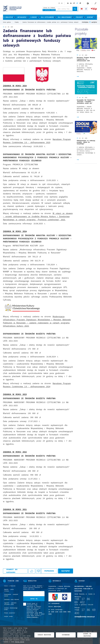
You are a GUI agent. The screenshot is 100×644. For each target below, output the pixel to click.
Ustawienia (66, 635)
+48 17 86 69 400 (85, 611)
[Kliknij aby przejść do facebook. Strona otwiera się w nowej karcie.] (86, 9)
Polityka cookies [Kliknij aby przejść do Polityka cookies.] (8, 617)
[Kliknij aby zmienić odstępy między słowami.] (77, 4)
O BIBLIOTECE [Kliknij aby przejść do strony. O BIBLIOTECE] (8, 17)
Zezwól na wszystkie (87, 635)
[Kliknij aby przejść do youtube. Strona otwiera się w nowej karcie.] (82, 9)
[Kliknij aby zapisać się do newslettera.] (34, 599)
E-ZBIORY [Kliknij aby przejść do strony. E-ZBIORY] (34, 17)
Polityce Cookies (20, 642)
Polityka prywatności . (33, 617)
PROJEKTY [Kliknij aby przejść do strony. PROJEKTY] (79, 17)
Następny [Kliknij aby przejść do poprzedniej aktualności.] (94, 22)
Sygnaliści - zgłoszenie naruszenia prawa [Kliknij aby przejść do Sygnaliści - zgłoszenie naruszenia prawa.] (10, 604)
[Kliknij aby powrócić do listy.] (90, 22)
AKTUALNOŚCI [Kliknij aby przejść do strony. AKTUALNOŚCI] (22, 17)
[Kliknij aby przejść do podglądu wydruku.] (38, 571)
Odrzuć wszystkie (44, 635)
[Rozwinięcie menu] (11, 583)
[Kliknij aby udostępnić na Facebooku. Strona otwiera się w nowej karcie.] (32, 571)
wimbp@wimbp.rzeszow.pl (85, 617)
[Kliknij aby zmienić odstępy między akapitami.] (80, 4)
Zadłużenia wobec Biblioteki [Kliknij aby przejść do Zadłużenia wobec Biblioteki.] (12, 600)
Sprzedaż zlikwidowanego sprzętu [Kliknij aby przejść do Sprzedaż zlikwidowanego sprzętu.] (11, 609)
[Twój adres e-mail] (31, 594)
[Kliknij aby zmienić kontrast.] (88, 3)
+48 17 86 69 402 (82, 601)
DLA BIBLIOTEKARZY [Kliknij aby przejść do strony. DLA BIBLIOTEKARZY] (65, 17)
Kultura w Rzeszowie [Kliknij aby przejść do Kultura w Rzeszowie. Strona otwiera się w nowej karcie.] (10, 586)
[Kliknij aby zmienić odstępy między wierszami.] (74, 4)
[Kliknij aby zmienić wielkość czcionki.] (68, 4)
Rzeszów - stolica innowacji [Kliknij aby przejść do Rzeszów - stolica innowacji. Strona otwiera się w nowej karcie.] (9, 590)
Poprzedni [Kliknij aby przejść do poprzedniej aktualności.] (85, 22)
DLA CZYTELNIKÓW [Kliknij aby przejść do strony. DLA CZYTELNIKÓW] (47, 17)
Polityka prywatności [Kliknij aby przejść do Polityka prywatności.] (10, 613)
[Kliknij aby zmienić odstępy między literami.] (71, 4)
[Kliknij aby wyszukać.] (75, 9)
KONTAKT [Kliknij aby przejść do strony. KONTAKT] (90, 17)
